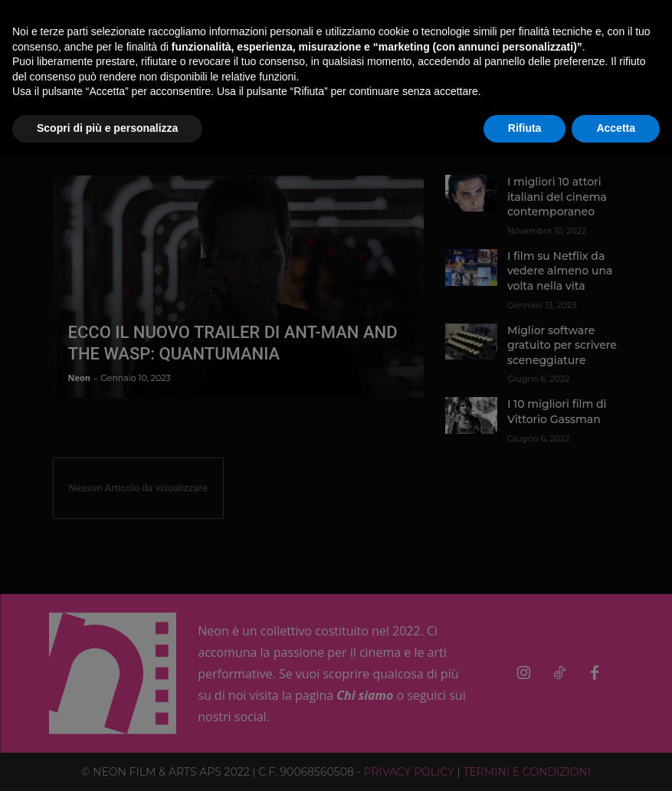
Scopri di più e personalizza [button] (107, 128)
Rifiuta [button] (525, 128)
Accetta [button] (616, 128)
